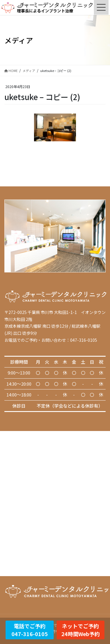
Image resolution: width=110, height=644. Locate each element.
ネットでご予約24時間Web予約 (81, 630)
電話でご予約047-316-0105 (30, 630)
